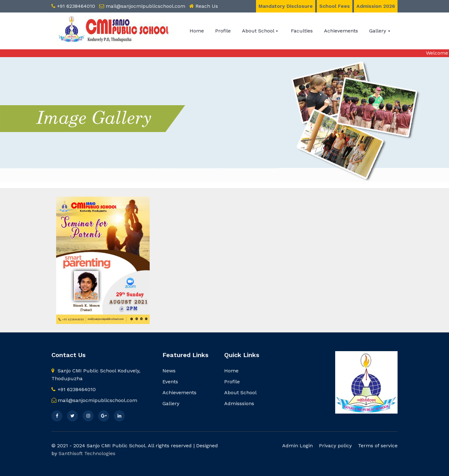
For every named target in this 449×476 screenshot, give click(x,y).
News (169, 371)
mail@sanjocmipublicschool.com (145, 6)
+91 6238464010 (76, 6)
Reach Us (207, 6)
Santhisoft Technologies (87, 453)
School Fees (335, 6)
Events (170, 382)
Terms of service (378, 446)
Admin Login (297, 446)
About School (259, 31)
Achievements (341, 31)
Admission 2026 (376, 6)
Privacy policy (335, 446)
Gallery (378, 31)
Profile (223, 31)
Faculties (302, 31)
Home (197, 31)
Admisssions (239, 403)
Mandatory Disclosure (286, 6)
